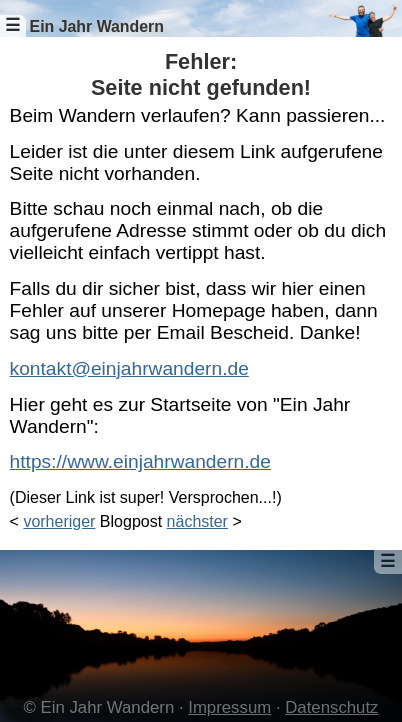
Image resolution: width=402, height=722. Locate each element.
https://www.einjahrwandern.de (140, 461)
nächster (197, 521)
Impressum (229, 707)
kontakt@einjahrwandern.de (129, 368)
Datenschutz (331, 707)
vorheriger (59, 521)
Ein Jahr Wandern (97, 26)
